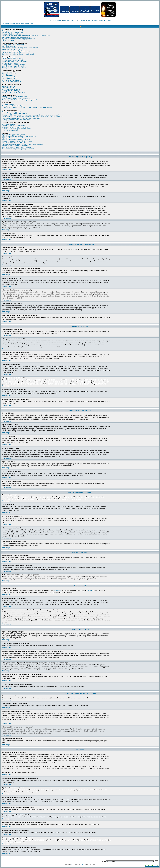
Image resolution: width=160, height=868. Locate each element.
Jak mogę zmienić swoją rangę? (11, 53)
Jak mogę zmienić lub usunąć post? (12, 60)
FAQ (52, 21)
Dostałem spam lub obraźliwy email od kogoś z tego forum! (19, 100)
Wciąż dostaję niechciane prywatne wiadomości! (16, 98)
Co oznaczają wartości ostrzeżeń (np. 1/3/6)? (15, 127)
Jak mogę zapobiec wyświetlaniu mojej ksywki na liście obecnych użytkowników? (26, 36)
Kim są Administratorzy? (9, 86)
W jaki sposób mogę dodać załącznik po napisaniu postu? (19, 136)
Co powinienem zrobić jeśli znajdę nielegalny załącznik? (18, 149)
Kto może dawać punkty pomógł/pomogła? (14, 113)
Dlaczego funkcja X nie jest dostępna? (13, 106)
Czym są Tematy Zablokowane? (11, 82)
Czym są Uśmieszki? (8, 75)
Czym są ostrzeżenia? (8, 124)
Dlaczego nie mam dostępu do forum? (13, 66)
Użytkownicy (66, 21)
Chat (101, 21)
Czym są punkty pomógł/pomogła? (12, 112)
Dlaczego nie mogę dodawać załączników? (14, 143)
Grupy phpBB (57, 591)
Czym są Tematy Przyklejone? (11, 80)
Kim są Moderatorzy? (8, 88)
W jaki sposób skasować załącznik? (12, 138)
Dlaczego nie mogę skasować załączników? (15, 146)
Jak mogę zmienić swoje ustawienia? (13, 45)
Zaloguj (89, 21)
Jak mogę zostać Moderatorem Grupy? (13, 92)
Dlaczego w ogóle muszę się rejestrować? (14, 32)
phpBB (73, 864)
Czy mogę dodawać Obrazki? (10, 77)
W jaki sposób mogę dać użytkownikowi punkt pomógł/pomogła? (21, 118)
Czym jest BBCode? (8, 72)
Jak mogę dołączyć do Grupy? (11, 91)
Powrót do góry (6, 169)
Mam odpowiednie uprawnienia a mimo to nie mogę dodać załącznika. (22, 144)
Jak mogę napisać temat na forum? (12, 59)
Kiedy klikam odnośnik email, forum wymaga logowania (18, 54)
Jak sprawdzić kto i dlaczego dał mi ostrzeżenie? (16, 129)
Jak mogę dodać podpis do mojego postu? (14, 62)
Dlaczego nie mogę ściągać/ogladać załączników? (17, 147)
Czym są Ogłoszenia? (8, 79)
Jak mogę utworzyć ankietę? (10, 63)
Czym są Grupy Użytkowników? (11, 89)
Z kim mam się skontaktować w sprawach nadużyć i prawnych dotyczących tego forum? (28, 107)
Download (107, 21)
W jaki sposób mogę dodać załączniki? (13, 135)
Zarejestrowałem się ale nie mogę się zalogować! (16, 37)
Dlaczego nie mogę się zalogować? (12, 31)
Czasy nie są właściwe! (9, 46)
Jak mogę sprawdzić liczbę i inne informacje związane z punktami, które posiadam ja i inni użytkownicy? (32, 117)
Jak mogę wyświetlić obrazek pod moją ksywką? (16, 51)
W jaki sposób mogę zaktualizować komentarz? (16, 140)
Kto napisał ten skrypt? (8, 104)
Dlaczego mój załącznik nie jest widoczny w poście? (17, 141)
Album (95, 21)
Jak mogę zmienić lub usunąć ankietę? (13, 65)
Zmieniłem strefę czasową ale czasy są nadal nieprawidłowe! (20, 48)
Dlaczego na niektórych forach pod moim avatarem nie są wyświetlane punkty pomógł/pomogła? (30, 115)
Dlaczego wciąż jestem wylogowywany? (14, 34)
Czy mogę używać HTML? (10, 74)
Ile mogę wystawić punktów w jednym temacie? (16, 120)
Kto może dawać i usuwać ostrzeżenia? (13, 126)
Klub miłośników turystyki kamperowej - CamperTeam (17, 24)
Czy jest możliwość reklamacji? (11, 130)
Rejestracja (81, 21)
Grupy (74, 21)
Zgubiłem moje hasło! (8, 40)
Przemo (90, 591)
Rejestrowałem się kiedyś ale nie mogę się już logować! (18, 39)
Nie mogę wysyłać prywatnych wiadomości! (15, 97)
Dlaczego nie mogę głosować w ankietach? (14, 68)
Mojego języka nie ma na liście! (11, 49)
